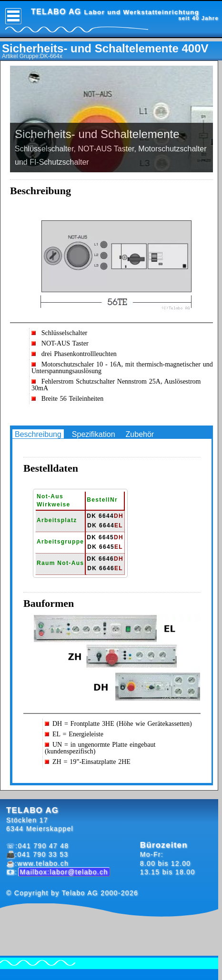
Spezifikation (94, 434)
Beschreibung (38, 434)
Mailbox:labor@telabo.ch (64, 872)
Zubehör (140, 434)
